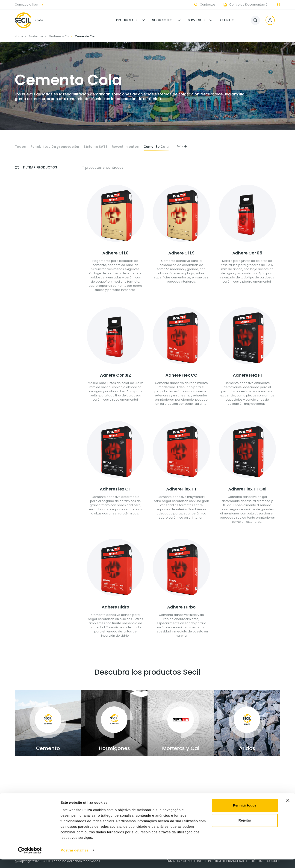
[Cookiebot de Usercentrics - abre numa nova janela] (30, 859)
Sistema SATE (95, 147)
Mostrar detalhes (74, 859)
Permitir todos (245, 814)
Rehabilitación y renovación (55, 147)
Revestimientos (125, 147)
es (279, 5)
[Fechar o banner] (288, 809)
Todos (20, 147)
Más (182, 146)
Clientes (227, 20)
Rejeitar (245, 829)
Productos (126, 20)
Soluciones (162, 20)
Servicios (196, 20)
